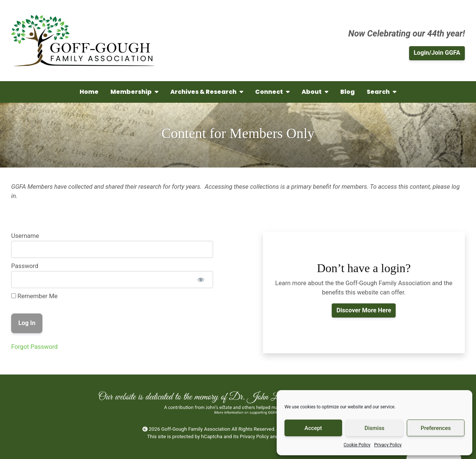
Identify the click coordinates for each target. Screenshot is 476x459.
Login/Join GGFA (437, 53)
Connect (272, 92)
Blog (348, 92)
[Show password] (201, 280)
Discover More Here (364, 310)
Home (89, 92)
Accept (313, 428)
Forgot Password (34, 347)
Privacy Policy (388, 445)
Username (25, 236)
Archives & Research (207, 92)
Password (25, 266)
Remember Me (34, 296)
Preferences (436, 428)
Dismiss (374, 428)
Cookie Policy (357, 445)
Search (382, 92)
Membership (134, 92)
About (315, 92)
